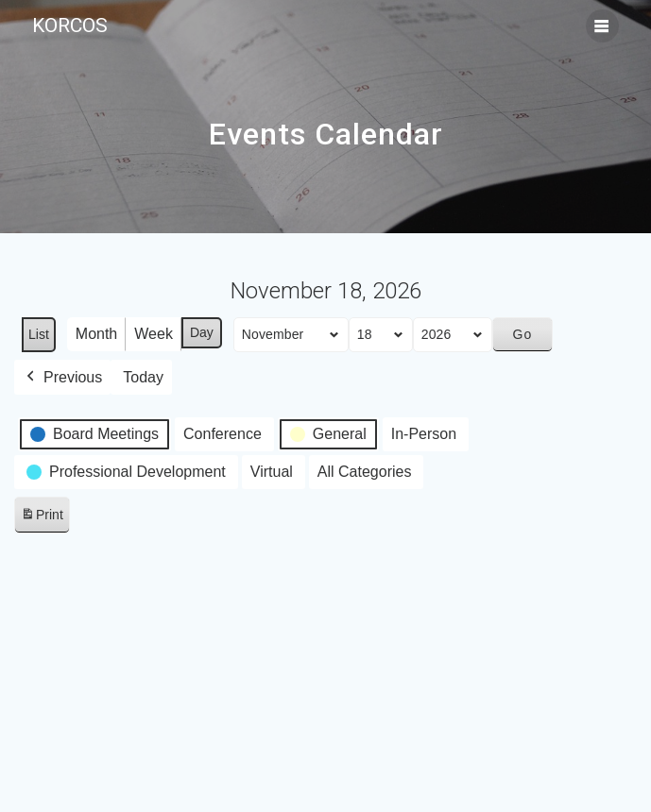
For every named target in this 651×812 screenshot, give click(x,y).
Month (96, 334)
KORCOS (70, 26)
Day (202, 332)
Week (154, 334)
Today (143, 377)
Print (42, 518)
